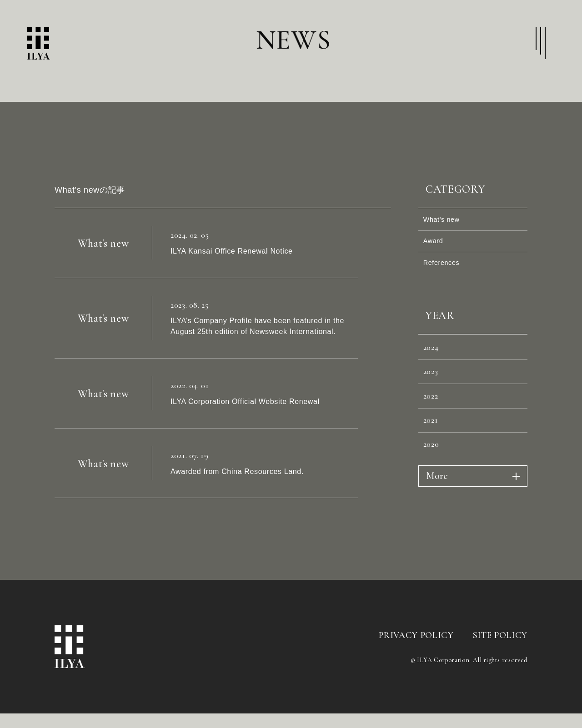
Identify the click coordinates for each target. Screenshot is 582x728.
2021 (434, 449)
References (446, 273)
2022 (434, 420)
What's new (446, 222)
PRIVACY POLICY (416, 668)
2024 (434, 363)
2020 (434, 477)
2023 (434, 391)
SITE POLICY (500, 668)
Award (436, 247)
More (437, 511)
